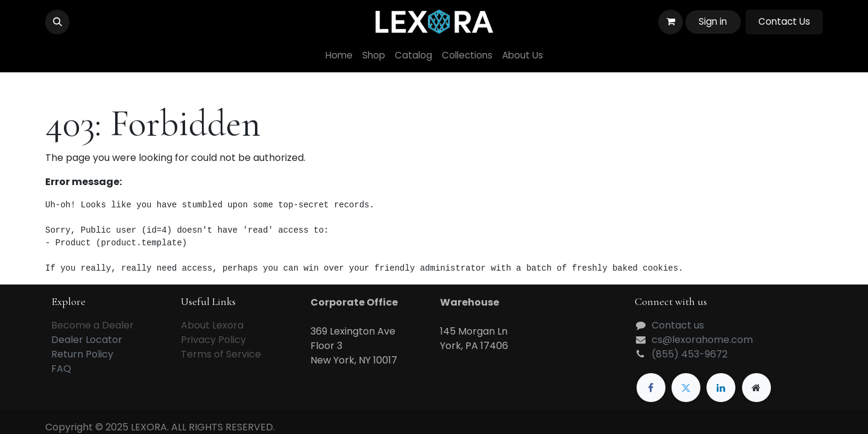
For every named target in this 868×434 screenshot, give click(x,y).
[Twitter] (686, 388)
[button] (57, 22)
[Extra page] (756, 388)
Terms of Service (221, 354)
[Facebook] (651, 388)
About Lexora (212, 325)
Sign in (713, 21)
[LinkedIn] (721, 388)
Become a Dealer (93, 325)
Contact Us (784, 21)
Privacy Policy (213, 340)
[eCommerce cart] (670, 22)
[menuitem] (339, 56)
